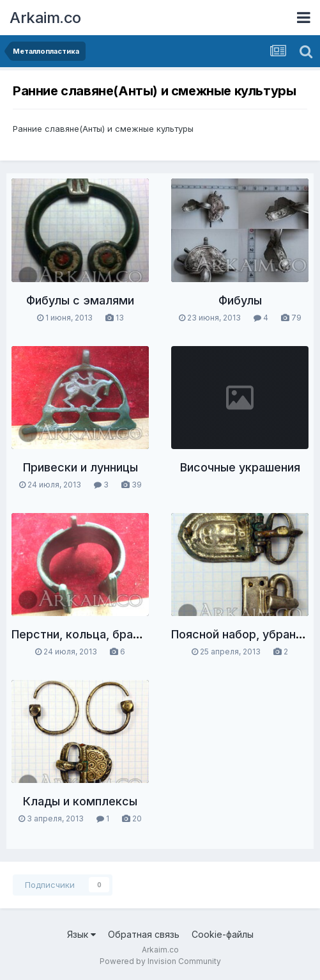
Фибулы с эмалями (80, 300)
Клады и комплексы (80, 801)
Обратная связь (144, 934)
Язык (81, 934)
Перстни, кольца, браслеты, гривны (113, 634)
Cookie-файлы (223, 934)
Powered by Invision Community (160, 961)
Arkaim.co (45, 18)
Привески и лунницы (80, 467)
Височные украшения (240, 467)
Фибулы (240, 300)
